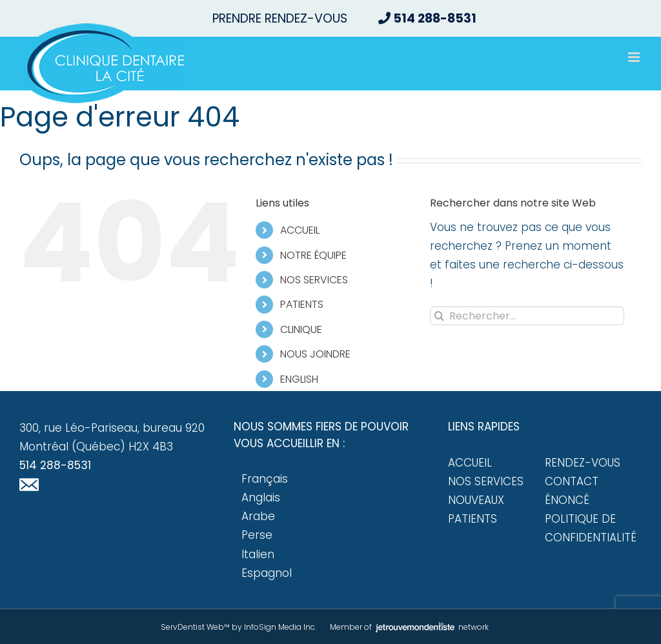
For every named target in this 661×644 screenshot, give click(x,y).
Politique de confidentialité (591, 528)
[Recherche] (439, 316)
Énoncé (567, 500)
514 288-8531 (55, 465)
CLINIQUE (301, 329)
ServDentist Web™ (195, 627)
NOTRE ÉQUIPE (313, 255)
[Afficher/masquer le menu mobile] (635, 57)
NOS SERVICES (314, 280)
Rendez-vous (583, 463)
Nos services (486, 481)
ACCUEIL (300, 230)
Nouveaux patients (476, 509)
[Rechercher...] (527, 316)
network (431, 627)
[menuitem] (345, 379)
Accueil (470, 463)
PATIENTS (302, 304)
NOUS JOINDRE (315, 354)
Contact (572, 481)
